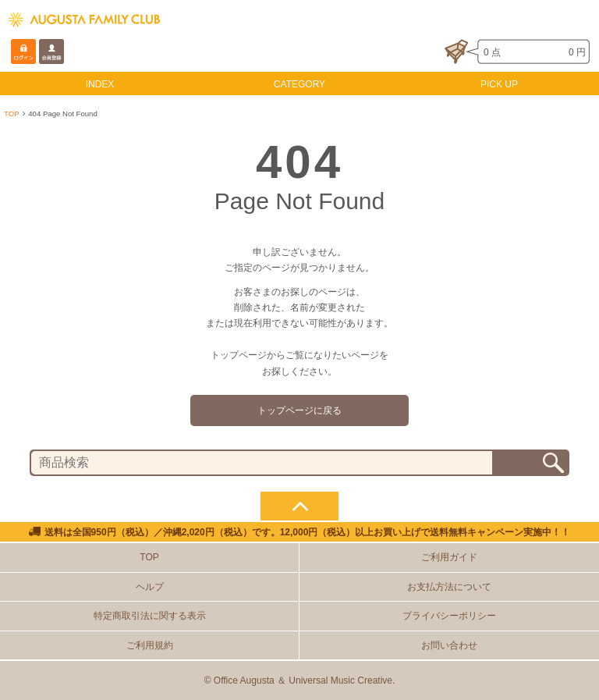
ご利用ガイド (449, 557)
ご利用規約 (150, 645)
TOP (12, 114)
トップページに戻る (299, 410)
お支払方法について (449, 587)
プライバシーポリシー (449, 616)
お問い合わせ (449, 645)
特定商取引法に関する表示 (150, 616)
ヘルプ (150, 587)
